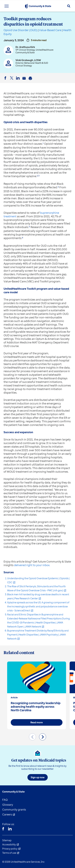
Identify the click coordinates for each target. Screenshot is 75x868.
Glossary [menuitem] (8, 805)
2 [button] (37, 176)
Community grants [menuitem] (14, 809)
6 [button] (23, 238)
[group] (37, 695)
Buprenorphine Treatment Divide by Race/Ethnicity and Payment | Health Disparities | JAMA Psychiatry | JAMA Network (38, 635)
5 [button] (29, 227)
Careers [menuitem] (7, 814)
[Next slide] (43, 737)
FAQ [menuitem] (5, 800)
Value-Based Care (50, 30)
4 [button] (58, 187)
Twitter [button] (12, 80)
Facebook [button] (6, 80)
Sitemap (7, 840)
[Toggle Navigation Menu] (7, 6)
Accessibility (9, 844)
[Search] (69, 6)
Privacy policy (10, 849)
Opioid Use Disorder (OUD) (20, 30)
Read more (37, 722)
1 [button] (43, 143)
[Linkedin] (10, 829)
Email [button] (25, 81)
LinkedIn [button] (18, 80)
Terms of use (9, 853)
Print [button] (31, 81)
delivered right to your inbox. (32, 565)
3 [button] (39, 176)
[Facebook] (3, 829)
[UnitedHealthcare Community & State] (26, 6)
